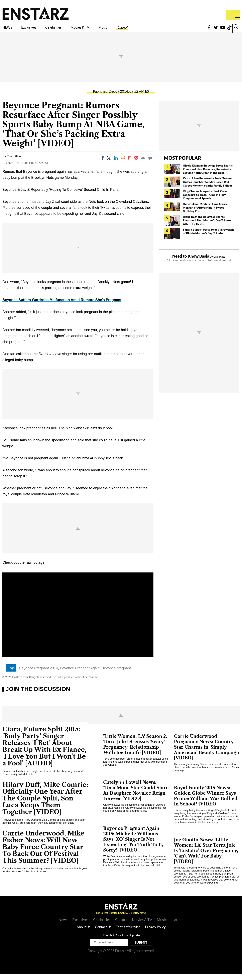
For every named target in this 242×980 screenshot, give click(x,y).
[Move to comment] (150, 164)
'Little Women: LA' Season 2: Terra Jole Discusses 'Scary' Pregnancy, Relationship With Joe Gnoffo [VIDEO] (135, 751)
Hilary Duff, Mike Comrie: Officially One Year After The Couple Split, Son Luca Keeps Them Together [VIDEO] (45, 804)
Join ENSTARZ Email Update (121, 941)
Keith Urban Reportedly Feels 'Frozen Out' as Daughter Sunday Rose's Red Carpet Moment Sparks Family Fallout (208, 188)
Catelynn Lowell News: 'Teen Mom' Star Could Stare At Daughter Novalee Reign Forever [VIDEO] (136, 797)
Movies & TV (105, 29)
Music (135, 29)
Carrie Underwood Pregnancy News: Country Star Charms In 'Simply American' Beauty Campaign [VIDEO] (207, 753)
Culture (121, 926)
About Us (83, 933)
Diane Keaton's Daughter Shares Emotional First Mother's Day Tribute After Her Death (207, 226)
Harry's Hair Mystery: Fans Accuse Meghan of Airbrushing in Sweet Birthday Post (205, 214)
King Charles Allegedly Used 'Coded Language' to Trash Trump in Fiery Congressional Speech (206, 201)
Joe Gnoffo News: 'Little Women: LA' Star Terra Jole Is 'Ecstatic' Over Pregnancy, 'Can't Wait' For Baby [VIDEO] (206, 857)
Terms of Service (128, 933)
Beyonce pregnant (116, 674)
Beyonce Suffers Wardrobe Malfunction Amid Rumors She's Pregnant (62, 306)
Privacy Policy (155, 933)
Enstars (36, 13)
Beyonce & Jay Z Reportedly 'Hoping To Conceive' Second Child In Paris (60, 196)
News (63, 926)
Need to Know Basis (191, 262)
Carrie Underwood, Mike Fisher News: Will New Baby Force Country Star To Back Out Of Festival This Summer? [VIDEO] (43, 853)
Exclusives (37, 29)
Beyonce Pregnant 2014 (39, 674)
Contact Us (103, 933)
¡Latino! (159, 29)
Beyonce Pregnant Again (80, 674)
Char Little (14, 162)
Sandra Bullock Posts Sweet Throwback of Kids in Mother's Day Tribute (208, 237)
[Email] (143, 164)
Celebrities (70, 29)
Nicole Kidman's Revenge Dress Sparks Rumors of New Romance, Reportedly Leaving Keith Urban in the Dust (208, 175)
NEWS (10, 29)
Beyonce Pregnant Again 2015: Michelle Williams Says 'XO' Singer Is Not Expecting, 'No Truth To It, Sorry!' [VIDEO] (133, 845)
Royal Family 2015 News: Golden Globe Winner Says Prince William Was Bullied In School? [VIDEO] (206, 802)
